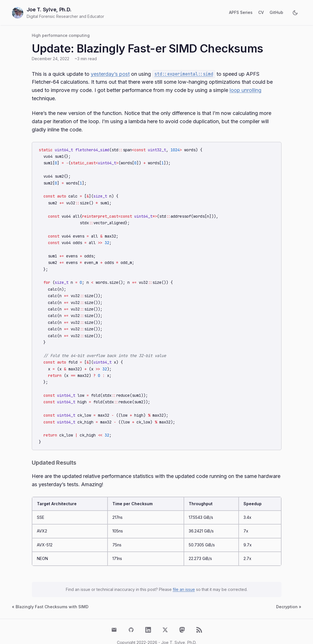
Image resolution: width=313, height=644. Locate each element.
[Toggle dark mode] (295, 13)
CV (261, 12)
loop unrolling (245, 90)
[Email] (114, 617)
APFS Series (241, 12)
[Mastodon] (182, 617)
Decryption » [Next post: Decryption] (289, 594)
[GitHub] (131, 617)
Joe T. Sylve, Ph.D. (49, 10)
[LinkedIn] (148, 617)
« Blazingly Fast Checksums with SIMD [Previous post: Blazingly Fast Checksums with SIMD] (50, 594)
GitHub (276, 12)
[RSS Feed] (199, 617)
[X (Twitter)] (165, 617)
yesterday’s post (110, 74)
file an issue (184, 577)
